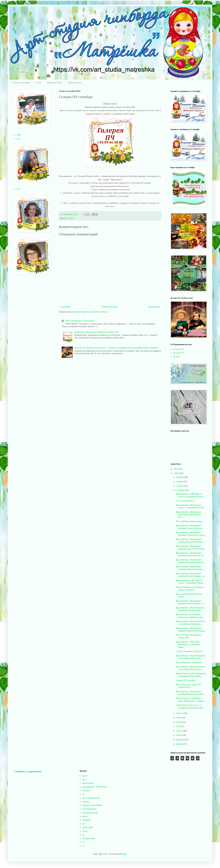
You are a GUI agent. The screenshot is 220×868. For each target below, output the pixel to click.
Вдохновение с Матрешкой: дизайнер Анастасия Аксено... (191, 547)
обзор (85, 831)
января (180, 744)
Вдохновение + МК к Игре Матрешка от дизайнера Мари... (188, 644)
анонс (85, 776)
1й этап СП (178, 349)
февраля (180, 740)
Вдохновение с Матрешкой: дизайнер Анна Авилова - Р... (190, 554)
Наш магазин (74, 82)
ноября (180, 482)
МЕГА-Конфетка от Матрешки (80, 321)
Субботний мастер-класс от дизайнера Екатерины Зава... (190, 706)
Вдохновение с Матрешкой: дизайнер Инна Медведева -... (191, 541)
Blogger (123, 854)
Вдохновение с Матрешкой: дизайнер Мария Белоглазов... (191, 534)
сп (83, 842)
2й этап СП (178, 353)
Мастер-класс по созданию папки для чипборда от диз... (190, 616)
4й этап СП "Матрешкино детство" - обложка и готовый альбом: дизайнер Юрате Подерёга (116, 348)
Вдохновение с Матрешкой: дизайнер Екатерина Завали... (190, 561)
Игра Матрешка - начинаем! (189, 662)
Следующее (65, 307)
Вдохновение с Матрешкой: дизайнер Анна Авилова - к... (190, 602)
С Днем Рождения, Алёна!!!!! (189, 651)
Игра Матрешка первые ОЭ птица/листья (188, 686)
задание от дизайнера (92, 805)
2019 (176, 469)
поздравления (89, 838)
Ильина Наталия (90, 813)
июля (179, 718)
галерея (71, 218)
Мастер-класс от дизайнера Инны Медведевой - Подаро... (191, 700)
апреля (180, 731)
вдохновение (88, 783)
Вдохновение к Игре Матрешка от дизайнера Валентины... (190, 668)
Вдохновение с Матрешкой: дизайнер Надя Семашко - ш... (191, 575)
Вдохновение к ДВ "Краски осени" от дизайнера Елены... (190, 506)
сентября (181, 490)
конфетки (87, 820)
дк (83, 794)
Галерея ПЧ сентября (186, 680)
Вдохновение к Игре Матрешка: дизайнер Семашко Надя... (191, 609)
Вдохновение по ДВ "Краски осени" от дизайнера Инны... (190, 582)
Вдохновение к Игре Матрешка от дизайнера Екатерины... (190, 623)
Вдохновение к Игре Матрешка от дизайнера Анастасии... (190, 657)
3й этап (177, 357)
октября (180, 486)
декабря (180, 477)
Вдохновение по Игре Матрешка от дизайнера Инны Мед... (191, 675)
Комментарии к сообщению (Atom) (91, 312)
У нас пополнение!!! (185, 501)
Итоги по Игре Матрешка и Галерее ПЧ (188, 636)
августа (180, 713)
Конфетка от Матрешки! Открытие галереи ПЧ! (96, 332)
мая (178, 726)
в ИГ (19, 135)
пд (83, 835)
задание (86, 802)
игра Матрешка (89, 809)
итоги (85, 816)
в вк (19, 139)
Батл (84, 779)
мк (84, 824)
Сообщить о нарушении (28, 771)
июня (179, 722)
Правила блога (54, 82)
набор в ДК (87, 827)
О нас (39, 82)
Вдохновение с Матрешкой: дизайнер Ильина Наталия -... (190, 568)
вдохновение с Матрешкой (95, 787)
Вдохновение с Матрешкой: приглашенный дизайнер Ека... (189, 515)
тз (83, 846)
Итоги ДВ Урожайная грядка (189, 521)
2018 (176, 473)
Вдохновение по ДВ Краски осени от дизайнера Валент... (190, 495)
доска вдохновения (91, 798)
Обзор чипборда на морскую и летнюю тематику (190, 589)
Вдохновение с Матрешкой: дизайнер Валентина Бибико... (191, 630)
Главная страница (21, 82)
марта (179, 735)
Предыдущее (154, 307)
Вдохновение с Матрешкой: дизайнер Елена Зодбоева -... (190, 527)
